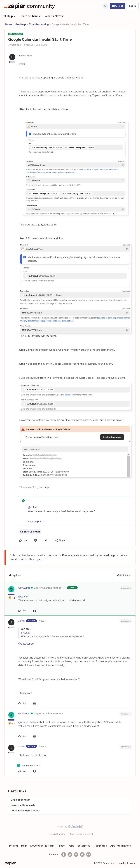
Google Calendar (30, 532)
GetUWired (24, 588)
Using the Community (23, 805)
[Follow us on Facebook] (64, 854)
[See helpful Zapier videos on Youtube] (89, 854)
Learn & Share (31, 16)
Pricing (13, 846)
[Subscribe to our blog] (76, 854)
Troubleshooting (39, 24)
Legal (121, 863)
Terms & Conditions (57, 834)
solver (23, 56)
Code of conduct (20, 800)
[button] (118, 6)
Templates (100, 846)
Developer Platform (42, 846)
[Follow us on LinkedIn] (70, 854)
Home (9, 24)
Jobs (71, 846)
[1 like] (29, 766)
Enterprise (84, 846)
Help (24, 846)
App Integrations (121, 846)
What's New (55, 16)
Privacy (131, 863)
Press (61, 846)
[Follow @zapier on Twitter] (82, 854)
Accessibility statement (81, 834)
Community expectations (25, 810)
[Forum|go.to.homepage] (30, 6)
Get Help (9, 16)
